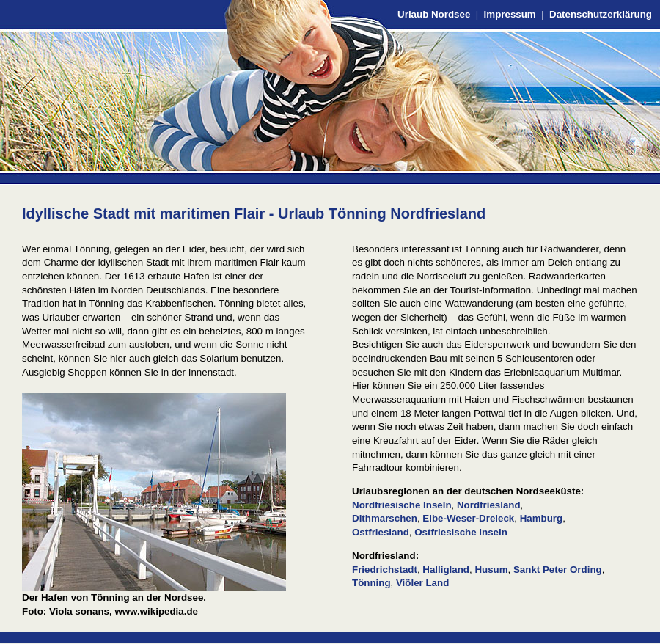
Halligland (446, 570)
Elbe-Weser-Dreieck (468, 518)
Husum (491, 570)
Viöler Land (422, 583)
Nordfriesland (489, 505)
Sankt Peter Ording (558, 570)
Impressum (510, 14)
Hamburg (542, 518)
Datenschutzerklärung (601, 14)
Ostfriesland (381, 532)
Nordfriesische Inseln (402, 505)
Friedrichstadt (385, 570)
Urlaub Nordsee (434, 14)
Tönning (371, 583)
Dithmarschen (385, 518)
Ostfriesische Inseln (461, 532)
